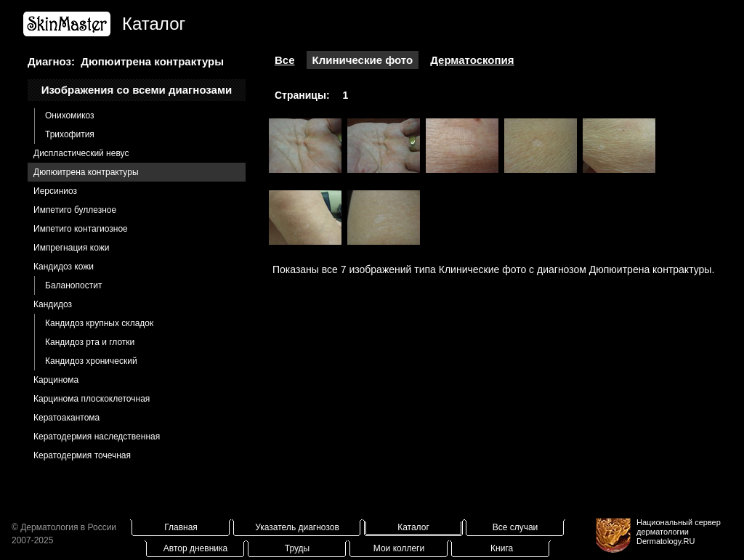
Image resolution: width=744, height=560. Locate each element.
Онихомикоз (70, 115)
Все (285, 60)
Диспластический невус (81, 153)
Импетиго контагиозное (81, 229)
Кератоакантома (66, 418)
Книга (502, 548)
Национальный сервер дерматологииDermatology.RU (679, 532)
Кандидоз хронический (91, 361)
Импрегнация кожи (71, 248)
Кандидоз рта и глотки (90, 342)
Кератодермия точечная (82, 455)
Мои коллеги (399, 548)
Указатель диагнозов (297, 527)
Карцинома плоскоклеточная (92, 399)
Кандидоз (53, 304)
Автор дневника (195, 548)
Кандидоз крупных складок (99, 323)
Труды (297, 548)
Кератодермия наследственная (97, 437)
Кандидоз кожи (64, 267)
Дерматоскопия (472, 60)
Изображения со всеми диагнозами (137, 90)
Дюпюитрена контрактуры (86, 172)
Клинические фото (363, 60)
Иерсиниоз (55, 191)
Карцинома (56, 380)
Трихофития (70, 134)
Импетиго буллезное (75, 210)
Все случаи (515, 527)
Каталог (413, 527)
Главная (181, 527)
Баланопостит (73, 285)
